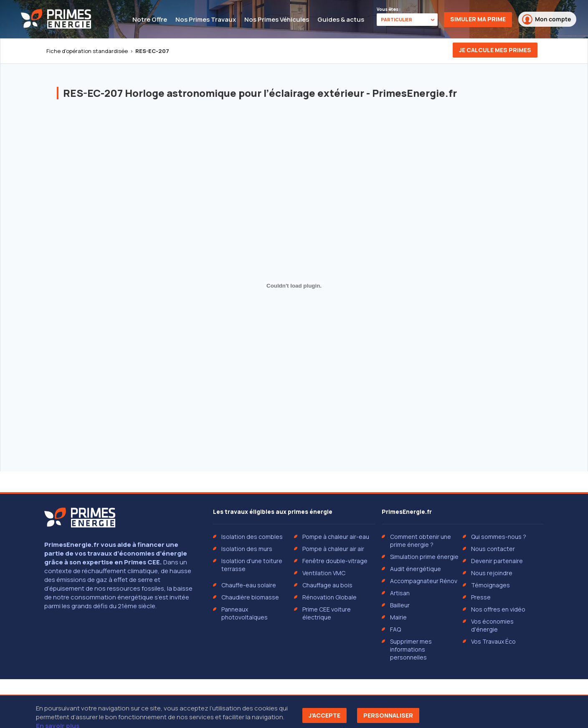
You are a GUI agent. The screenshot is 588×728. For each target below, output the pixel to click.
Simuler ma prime (478, 19)
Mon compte (546, 19)
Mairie (398, 617)
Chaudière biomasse (250, 597)
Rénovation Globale (329, 597)
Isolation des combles (252, 537)
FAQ (395, 629)
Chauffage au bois (327, 585)
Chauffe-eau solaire (249, 585)
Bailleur (400, 605)
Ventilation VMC (324, 573)
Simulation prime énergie (424, 557)
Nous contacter (493, 549)
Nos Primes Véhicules (277, 19)
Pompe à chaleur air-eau (336, 537)
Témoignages (490, 585)
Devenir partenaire (497, 561)
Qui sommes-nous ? (499, 537)
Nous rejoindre (492, 573)
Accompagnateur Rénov (424, 581)
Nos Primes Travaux (206, 19)
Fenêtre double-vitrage (335, 561)
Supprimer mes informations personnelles (411, 649)
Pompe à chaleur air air (333, 549)
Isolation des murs (247, 549)
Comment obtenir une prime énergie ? (421, 541)
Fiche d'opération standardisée (87, 51)
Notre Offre (150, 19)
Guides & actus (341, 19)
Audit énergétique (416, 569)
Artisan (400, 593)
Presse (481, 597)
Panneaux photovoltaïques (245, 613)
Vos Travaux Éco (493, 641)
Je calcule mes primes (495, 50)
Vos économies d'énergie (492, 625)
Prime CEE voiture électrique (327, 613)
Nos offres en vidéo (498, 609)
